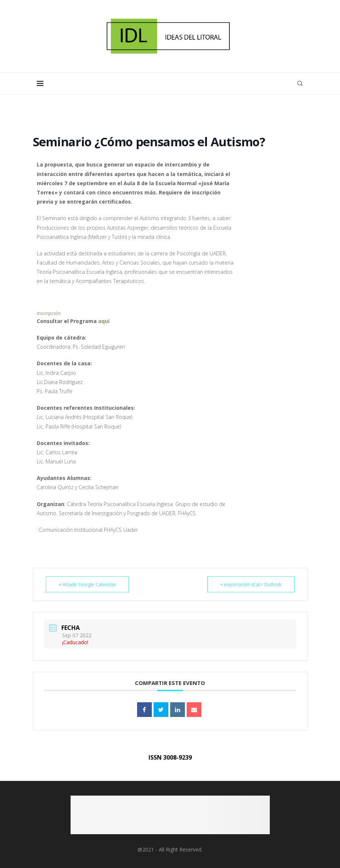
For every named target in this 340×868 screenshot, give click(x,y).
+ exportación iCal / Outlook (251, 584)
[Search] (300, 83)
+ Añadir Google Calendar (87, 584)
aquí (104, 321)
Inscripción (49, 313)
